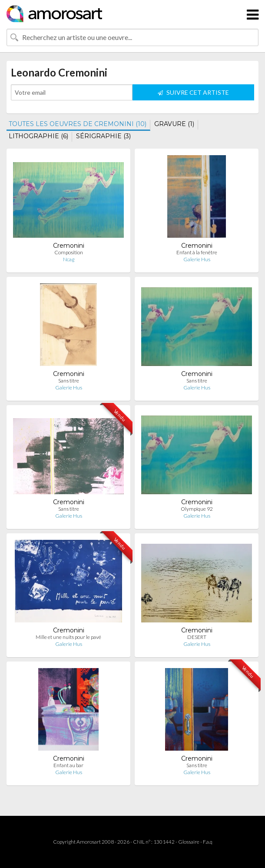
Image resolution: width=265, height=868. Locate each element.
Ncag (69, 259)
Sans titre (69, 381)
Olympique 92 (197, 509)
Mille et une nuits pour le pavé (68, 637)
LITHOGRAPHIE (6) (38, 136)
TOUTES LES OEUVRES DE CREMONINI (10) (78, 124)
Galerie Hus (197, 259)
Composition (69, 252)
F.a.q (208, 842)
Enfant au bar (68, 765)
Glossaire (189, 842)
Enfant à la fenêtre (197, 252)
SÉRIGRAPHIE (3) (103, 136)
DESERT (197, 637)
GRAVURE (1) (174, 124)
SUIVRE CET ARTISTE (193, 92)
